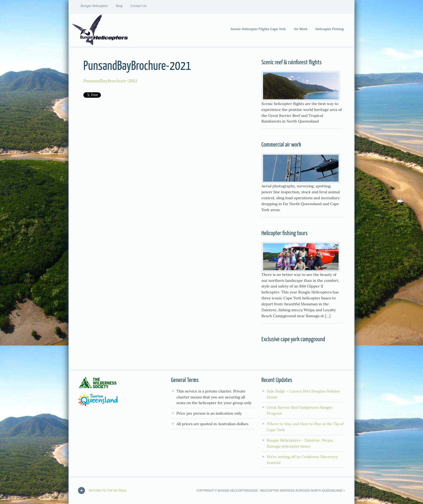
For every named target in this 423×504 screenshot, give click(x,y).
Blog (119, 6)
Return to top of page (108, 491)
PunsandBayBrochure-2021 (110, 81)
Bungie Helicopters (94, 6)
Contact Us (139, 6)
